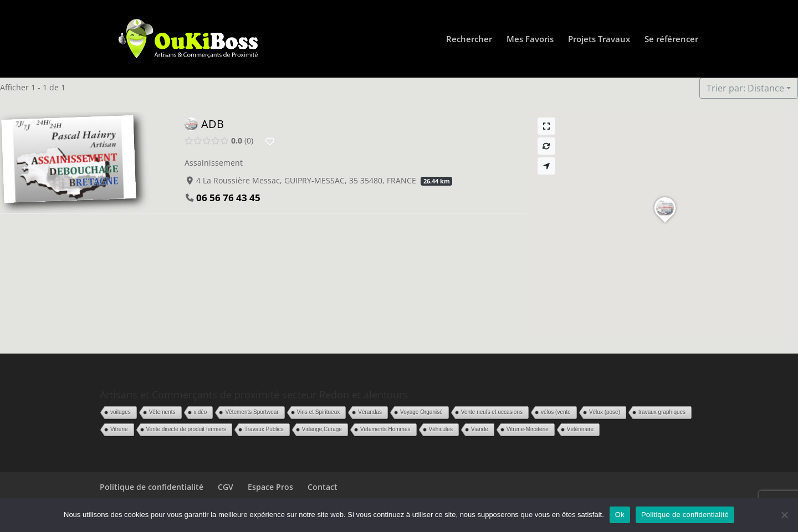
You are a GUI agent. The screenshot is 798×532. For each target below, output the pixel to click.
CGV (226, 487)
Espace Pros (270, 487)
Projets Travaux (599, 40)
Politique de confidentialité (152, 487)
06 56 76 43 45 (228, 198)
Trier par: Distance (745, 88)
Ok (620, 515)
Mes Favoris (530, 40)
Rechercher (469, 40)
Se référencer (671, 40)
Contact (323, 487)
